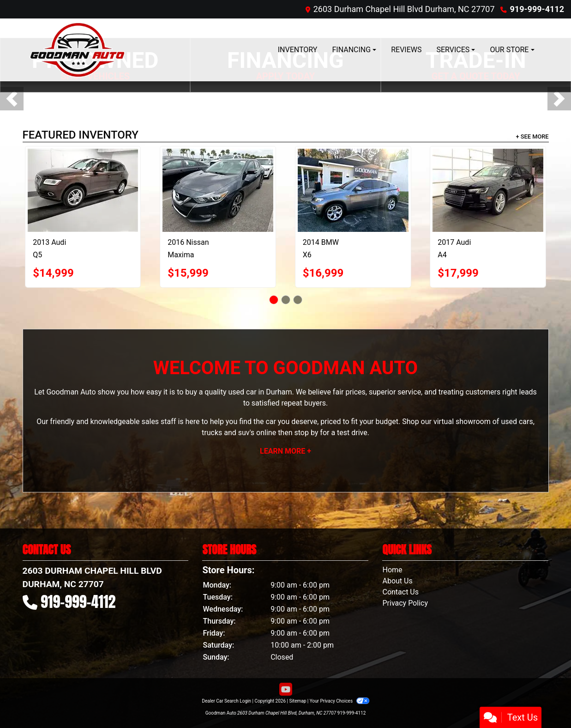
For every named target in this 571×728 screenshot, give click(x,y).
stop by (306, 433)
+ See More (532, 136)
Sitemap (298, 701)
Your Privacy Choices (340, 701)
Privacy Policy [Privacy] (405, 603)
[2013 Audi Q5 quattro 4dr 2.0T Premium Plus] (83, 190)
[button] (12, 99)
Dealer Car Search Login (226, 701)
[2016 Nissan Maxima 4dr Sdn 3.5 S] (218, 190)
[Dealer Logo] (77, 50)
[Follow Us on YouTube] (286, 690)
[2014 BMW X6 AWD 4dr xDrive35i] (353, 190)
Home (392, 570)
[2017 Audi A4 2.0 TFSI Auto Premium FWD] (488, 190)
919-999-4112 (537, 9)
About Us (397, 581)
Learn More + (285, 451)
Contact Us (400, 592)
